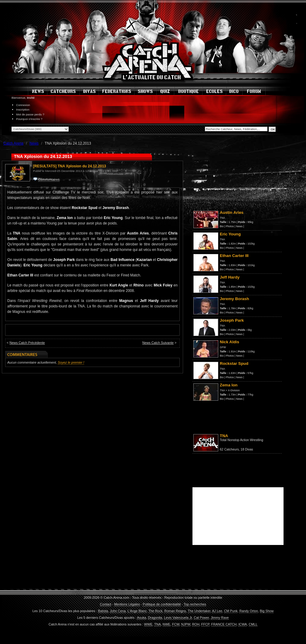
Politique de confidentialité (162, 604)
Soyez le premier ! (71, 362)
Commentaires (49, 180)
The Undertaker (199, 611)
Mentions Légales (127, 604)
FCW (176, 624)
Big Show (267, 611)
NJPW (186, 624)
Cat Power (201, 618)
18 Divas (247, 449)
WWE (148, 624)
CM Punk (231, 611)
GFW (223, 347)
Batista (103, 611)
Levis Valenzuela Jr (178, 618)
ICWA (243, 624)
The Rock (155, 611)
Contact (105, 604)
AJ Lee (217, 611)
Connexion (23, 105)
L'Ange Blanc (137, 611)
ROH (196, 624)
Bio (222, 226)
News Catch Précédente (27, 343)
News (239, 226)
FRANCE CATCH (224, 624)
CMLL (253, 624)
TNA (222, 218)
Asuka (141, 618)
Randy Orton (248, 611)
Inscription (23, 110)
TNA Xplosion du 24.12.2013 (82, 166)
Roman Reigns (175, 611)
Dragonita (155, 618)
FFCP (205, 624)
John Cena (118, 611)
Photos (230, 226)
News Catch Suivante (158, 343)
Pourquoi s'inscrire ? (29, 119)
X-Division (234, 390)
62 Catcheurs (229, 449)
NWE (167, 624)
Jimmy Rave (220, 618)
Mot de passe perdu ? (30, 114)
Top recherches (195, 604)
